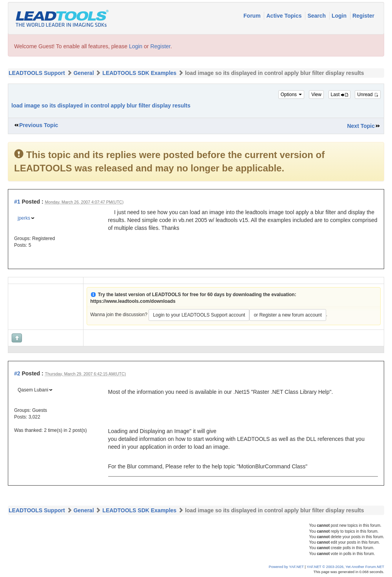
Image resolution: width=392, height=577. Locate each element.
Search (317, 16)
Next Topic (361, 126)
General (83, 73)
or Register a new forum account (288, 315)
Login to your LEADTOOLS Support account (199, 315)
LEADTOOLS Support (37, 73)
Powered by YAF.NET (286, 567)
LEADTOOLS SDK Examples (139, 73)
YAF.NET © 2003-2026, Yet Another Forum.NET (345, 567)
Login (340, 16)
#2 (17, 373)
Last (339, 95)
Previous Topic (39, 125)
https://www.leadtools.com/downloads (133, 301)
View (316, 95)
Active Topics (285, 16)
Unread (368, 95)
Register (363, 16)
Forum (253, 16)
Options (291, 95)
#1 (17, 202)
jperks (24, 218)
